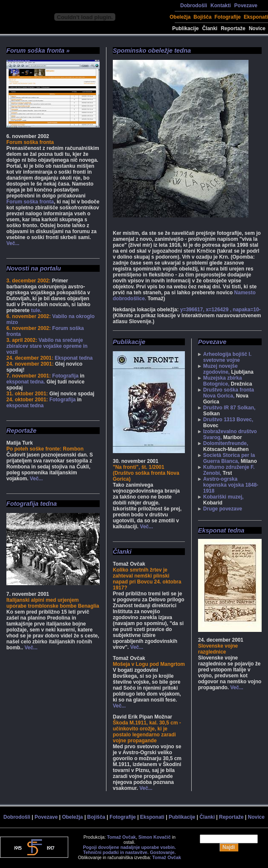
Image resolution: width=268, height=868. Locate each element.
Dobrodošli (194, 6)
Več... (13, 243)
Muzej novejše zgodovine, (220, 369)
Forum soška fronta (30, 202)
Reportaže (233, 28)
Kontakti (221, 6)
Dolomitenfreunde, (226, 443)
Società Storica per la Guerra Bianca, (229, 458)
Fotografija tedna (32, 504)
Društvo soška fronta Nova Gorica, (229, 393)
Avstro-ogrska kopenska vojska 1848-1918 (231, 485)
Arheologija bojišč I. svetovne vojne (227, 357)
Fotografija (65, 376)
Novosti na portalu (34, 268)
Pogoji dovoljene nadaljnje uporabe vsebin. (130, 847)
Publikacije (186, 28)
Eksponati (256, 17)
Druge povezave (223, 509)
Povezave (246, 6)
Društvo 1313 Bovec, (228, 420)
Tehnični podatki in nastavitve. (116, 852)
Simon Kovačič (154, 837)
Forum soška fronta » (38, 51)
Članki (210, 28)
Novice (257, 28)
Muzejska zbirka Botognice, (222, 381)
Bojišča (202, 17)
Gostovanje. (163, 852)
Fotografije (228, 17)
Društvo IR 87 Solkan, (229, 408)
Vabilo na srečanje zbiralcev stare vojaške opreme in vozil (47, 346)
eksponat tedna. (26, 382)
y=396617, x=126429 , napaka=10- (221, 310)
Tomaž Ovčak (121, 837)
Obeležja (180, 17)
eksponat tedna (25, 406)
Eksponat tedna (74, 358)
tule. (36, 310)
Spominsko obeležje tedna (152, 51)
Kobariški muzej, (223, 497)
